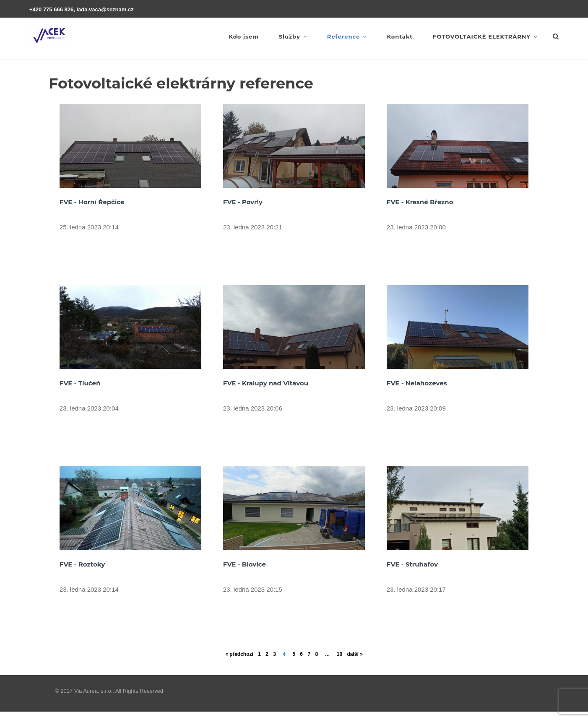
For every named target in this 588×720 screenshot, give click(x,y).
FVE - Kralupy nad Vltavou (266, 383)
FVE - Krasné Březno (420, 202)
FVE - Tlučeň (80, 383)
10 (340, 654)
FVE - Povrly (243, 202)
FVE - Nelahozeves (417, 383)
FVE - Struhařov (412, 564)
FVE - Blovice (245, 564)
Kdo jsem (243, 36)
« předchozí (239, 654)
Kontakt (399, 36)
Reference (347, 36)
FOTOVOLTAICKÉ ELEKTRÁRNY (485, 36)
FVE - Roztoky (82, 564)
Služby (293, 36)
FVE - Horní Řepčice (92, 202)
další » (355, 654)
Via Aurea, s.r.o (93, 691)
